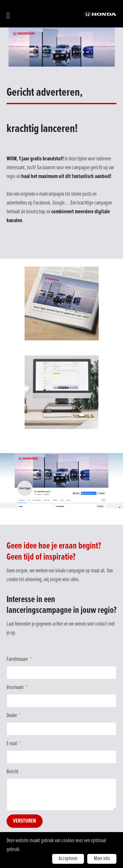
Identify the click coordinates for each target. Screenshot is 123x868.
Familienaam (17, 659)
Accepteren (68, 859)
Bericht (12, 772)
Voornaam (15, 688)
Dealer (12, 716)
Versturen (25, 821)
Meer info (102, 859)
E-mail (12, 744)
